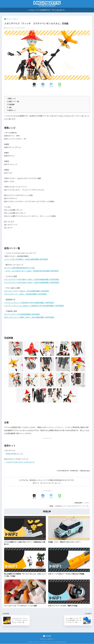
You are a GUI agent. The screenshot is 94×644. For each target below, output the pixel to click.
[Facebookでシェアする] (43, 85)
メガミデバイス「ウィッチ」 (80, 506)
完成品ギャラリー (62, 506)
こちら (59, 483)
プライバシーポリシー (47, 639)
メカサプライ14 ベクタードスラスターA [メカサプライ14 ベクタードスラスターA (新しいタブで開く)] (20, 462)
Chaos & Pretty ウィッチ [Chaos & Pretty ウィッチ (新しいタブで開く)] (14, 454)
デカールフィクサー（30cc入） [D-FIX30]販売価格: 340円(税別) (27, 291)
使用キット (11, 111)
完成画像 (11, 105)
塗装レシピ (11, 99)
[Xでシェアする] (34, 85)
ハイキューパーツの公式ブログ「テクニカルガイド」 (47, 10)
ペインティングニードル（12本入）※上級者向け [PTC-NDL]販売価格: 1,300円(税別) (34, 306)
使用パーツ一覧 (13, 102)
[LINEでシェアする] (60, 85)
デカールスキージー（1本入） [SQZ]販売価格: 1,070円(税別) (26, 294)
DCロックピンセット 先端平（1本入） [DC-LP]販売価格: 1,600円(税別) (29, 318)
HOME (47, 636)
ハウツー (87, 503)
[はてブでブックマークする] (51, 85)
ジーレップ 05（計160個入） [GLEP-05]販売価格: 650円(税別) (26, 260)
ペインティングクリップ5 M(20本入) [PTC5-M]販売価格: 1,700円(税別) (29, 303)
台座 (9, 108)
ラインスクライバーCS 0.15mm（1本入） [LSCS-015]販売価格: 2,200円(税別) (32, 283)
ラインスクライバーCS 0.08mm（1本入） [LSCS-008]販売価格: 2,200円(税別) (32, 280)
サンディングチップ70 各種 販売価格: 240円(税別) (22, 315)
